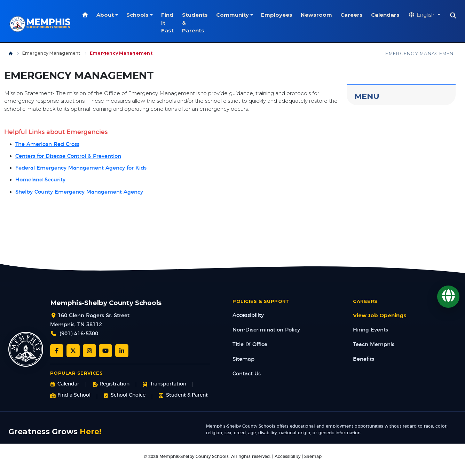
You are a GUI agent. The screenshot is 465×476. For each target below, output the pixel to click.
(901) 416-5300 (79, 334)
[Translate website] (428, 15)
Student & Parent (183, 395)
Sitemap (243, 359)
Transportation (164, 384)
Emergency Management (51, 53)
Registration (111, 384)
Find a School (70, 395)
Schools (141, 15)
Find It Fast (171, 23)
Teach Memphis (374, 345)
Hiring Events (371, 330)
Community (236, 15)
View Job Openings (380, 315)
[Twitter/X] (73, 351)
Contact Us (247, 374)
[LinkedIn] (122, 351)
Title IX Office (250, 345)
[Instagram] (89, 351)
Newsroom (320, 15)
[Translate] (448, 297)
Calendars (389, 15)
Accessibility (248, 315)
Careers (355, 15)
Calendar (65, 384)
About (109, 15)
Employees (281, 15)
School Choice (124, 395)
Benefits (364, 359)
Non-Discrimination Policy (266, 330)
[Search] (457, 16)
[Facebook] (57, 351)
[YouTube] (105, 351)
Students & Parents (198, 23)
